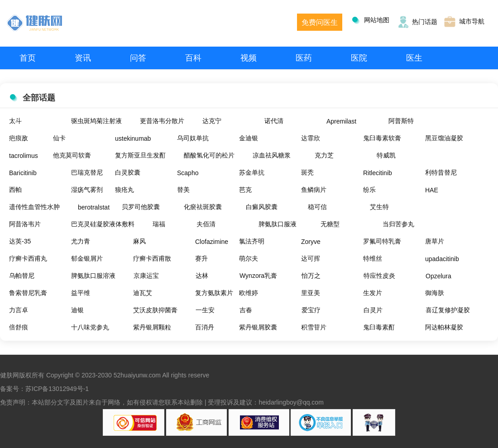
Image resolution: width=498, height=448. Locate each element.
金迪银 (249, 138)
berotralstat (94, 207)
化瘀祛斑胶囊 (203, 207)
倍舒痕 (19, 327)
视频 (249, 58)
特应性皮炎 (379, 276)
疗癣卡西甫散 (152, 258)
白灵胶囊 (128, 172)
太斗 (15, 121)
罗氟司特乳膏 (382, 241)
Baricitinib (23, 173)
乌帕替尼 (22, 276)
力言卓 (19, 310)
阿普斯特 (401, 121)
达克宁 (212, 121)
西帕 (15, 190)
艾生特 (379, 207)
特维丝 (373, 258)
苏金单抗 (252, 172)
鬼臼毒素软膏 (382, 138)
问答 (138, 58)
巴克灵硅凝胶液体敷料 (103, 224)
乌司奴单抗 (193, 138)
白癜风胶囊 (262, 207)
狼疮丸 (124, 190)
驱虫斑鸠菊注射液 (96, 121)
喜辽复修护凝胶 (448, 310)
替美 (183, 190)
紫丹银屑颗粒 (152, 327)
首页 (28, 58)
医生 (414, 58)
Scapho (188, 173)
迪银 (77, 310)
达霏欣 (311, 138)
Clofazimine (212, 242)
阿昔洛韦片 (25, 224)
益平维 (81, 293)
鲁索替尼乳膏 (28, 293)
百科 (193, 58)
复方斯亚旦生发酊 (140, 155)
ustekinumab (133, 138)
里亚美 (311, 293)
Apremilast (341, 121)
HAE (432, 190)
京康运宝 (146, 276)
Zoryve (311, 242)
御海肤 (435, 293)
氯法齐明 (252, 241)
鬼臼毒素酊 (379, 327)
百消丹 (205, 327)
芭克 (245, 190)
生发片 (373, 293)
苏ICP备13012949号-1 (57, 389)
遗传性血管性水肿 (34, 207)
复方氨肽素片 (214, 293)
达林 (202, 276)
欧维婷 (249, 293)
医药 (304, 58)
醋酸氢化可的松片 (209, 155)
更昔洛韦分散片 (162, 121)
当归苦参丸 (398, 224)
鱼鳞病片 (314, 190)
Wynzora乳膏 (258, 276)
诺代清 (274, 121)
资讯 (83, 58)
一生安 (205, 310)
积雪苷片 (314, 327)
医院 (359, 58)
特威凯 (386, 155)
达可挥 (311, 258)
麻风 (139, 241)
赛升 (201, 258)
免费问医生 (320, 22)
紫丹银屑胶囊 (258, 327)
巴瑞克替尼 (87, 172)
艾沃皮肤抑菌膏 (155, 310)
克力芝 (324, 155)
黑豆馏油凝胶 (444, 138)
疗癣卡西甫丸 (28, 258)
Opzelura (438, 276)
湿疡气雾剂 (87, 190)
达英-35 (20, 241)
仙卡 (59, 138)
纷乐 (369, 190)
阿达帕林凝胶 (444, 327)
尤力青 (81, 241)
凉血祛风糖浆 (272, 155)
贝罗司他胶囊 (141, 207)
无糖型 (330, 224)
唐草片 (435, 241)
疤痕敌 (19, 138)
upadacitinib (442, 259)
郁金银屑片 (87, 258)
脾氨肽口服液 (278, 224)
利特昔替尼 (441, 172)
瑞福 (159, 224)
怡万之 (311, 276)
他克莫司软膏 (72, 155)
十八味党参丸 (90, 327)
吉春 (246, 310)
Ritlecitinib (378, 173)
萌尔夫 (249, 258)
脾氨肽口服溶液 (93, 276)
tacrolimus (24, 156)
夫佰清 (206, 224)
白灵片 (373, 310)
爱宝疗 (311, 310)
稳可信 (317, 207)
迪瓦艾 (143, 293)
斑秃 (307, 172)
